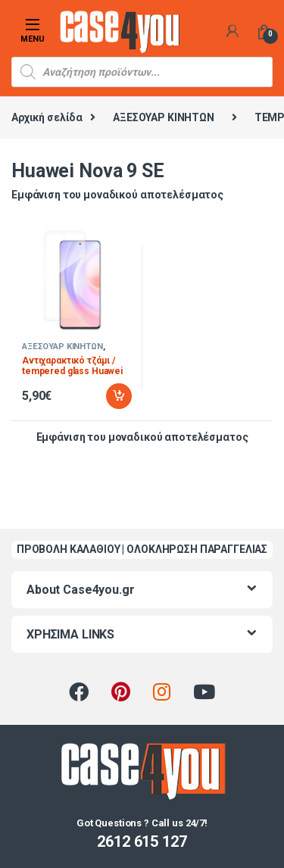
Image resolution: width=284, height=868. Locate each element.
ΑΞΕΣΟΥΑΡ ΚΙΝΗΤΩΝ (164, 117)
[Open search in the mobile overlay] (142, 72)
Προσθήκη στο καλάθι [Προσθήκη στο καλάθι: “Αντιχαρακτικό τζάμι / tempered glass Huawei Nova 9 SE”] (119, 396)
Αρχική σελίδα (47, 117)
